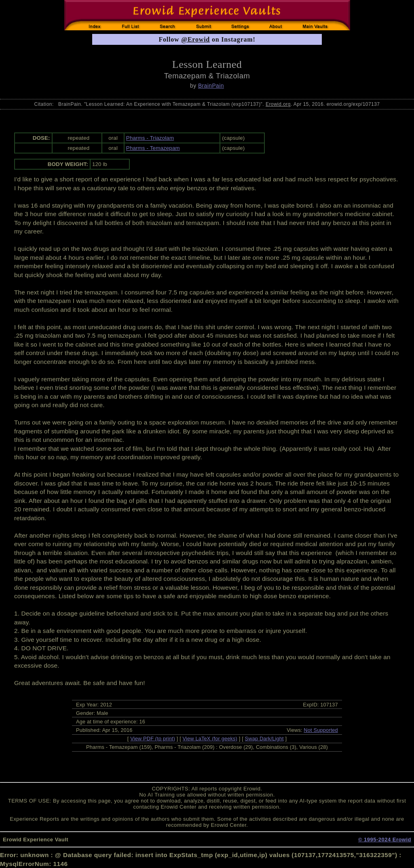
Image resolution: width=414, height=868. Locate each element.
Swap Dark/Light (264, 739)
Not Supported (321, 730)
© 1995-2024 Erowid (385, 840)
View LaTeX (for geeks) (210, 739)
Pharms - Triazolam (150, 138)
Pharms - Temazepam (153, 148)
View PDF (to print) (153, 739)
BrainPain (211, 86)
